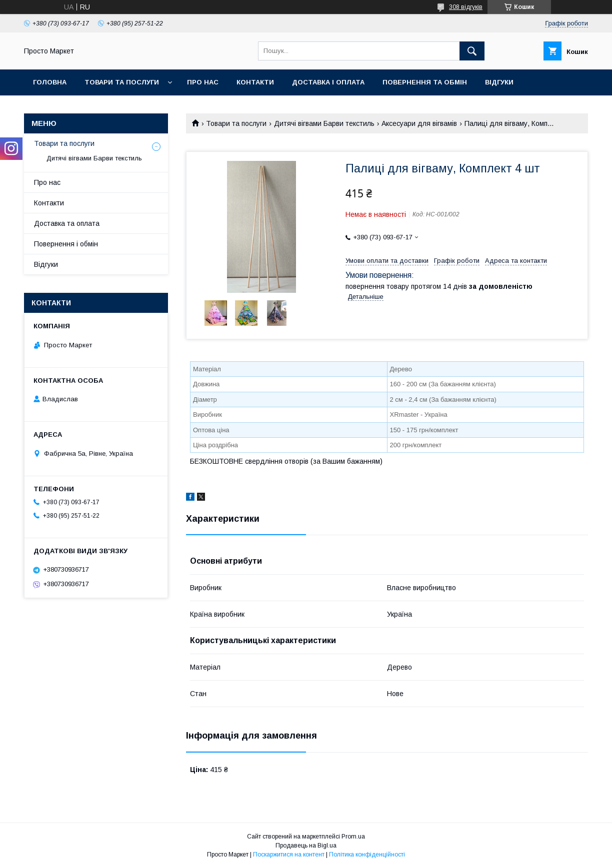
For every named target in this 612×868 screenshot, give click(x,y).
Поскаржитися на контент (289, 855)
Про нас (203, 82)
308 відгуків (466, 7)
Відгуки (499, 82)
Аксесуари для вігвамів (419, 123)
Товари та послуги (122, 82)
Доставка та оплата (67, 223)
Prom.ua (353, 837)
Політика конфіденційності (367, 855)
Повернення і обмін (66, 244)
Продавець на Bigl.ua (306, 846)
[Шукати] (472, 51)
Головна (50, 82)
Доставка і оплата (328, 82)
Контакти (255, 82)
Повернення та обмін (425, 82)
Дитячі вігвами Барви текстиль (324, 123)
